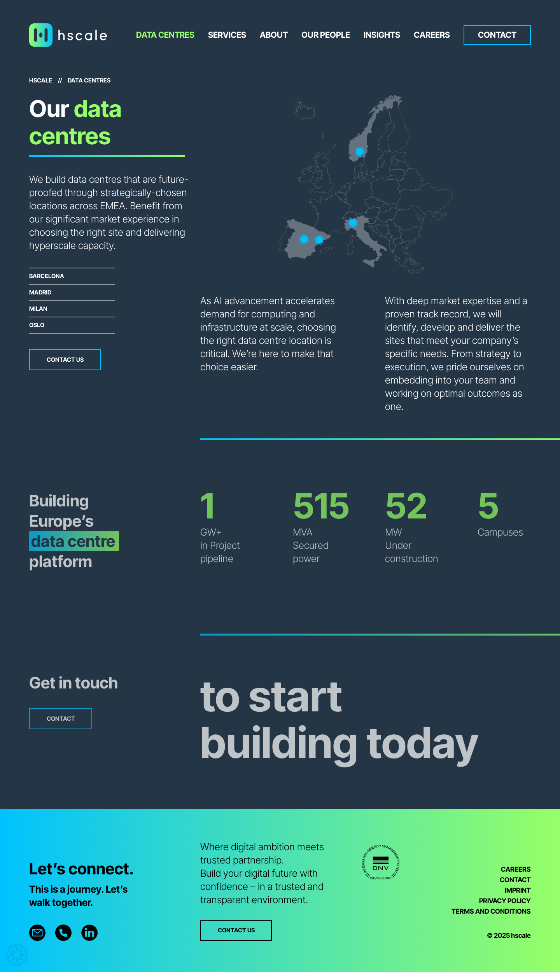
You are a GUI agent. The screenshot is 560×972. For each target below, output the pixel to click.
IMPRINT (518, 890)
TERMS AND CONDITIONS (491, 911)
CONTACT (515, 880)
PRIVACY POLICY (505, 901)
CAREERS (516, 869)
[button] (17, 955)
